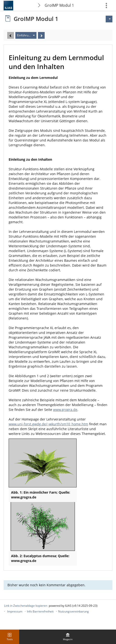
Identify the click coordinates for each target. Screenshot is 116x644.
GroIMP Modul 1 (59, 5)
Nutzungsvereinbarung (73, 611)
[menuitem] (68, 637)
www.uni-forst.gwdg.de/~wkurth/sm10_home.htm (48, 424)
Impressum (15, 611)
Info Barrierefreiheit (40, 611)
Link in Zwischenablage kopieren (26, 606)
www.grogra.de (65, 410)
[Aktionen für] (109, 19)
